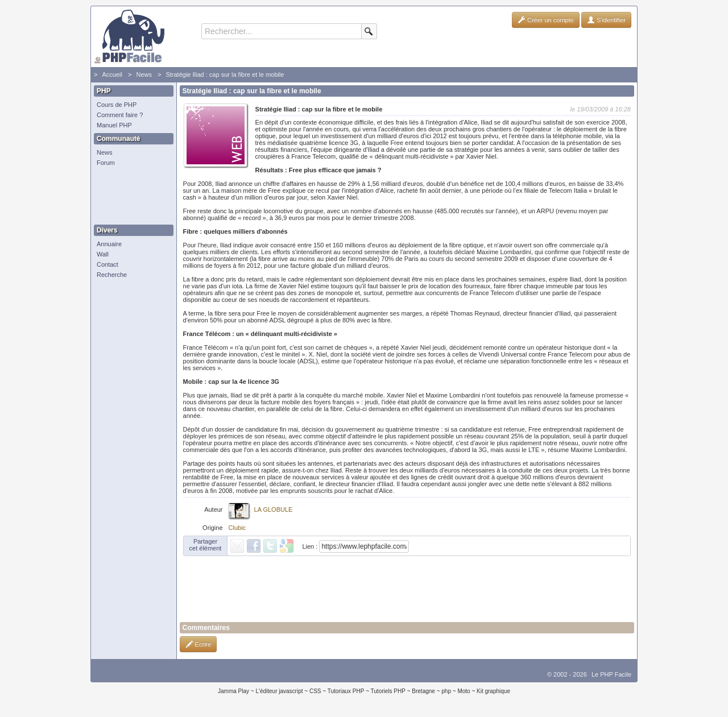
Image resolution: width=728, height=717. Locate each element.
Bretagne (423, 691)
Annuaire (109, 244)
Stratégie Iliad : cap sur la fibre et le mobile (225, 74)
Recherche (112, 275)
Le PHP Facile (611, 674)
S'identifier (606, 20)
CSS (315, 691)
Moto (464, 691)
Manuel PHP (114, 125)
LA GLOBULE (274, 509)
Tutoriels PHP (388, 691)
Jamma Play (233, 691)
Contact (107, 264)
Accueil (112, 74)
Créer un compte (546, 20)
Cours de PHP (117, 105)
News (144, 74)
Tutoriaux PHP (346, 691)
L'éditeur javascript (279, 691)
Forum (106, 163)
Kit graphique (493, 691)
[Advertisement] (131, 196)
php (446, 691)
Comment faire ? (120, 115)
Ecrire (198, 644)
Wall (103, 254)
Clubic (237, 528)
